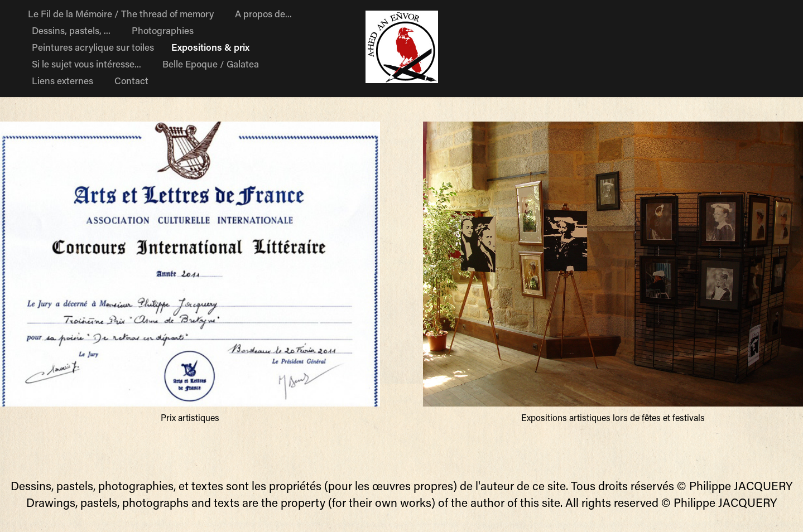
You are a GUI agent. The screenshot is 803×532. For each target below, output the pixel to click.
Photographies (163, 30)
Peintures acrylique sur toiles (93, 47)
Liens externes (62, 80)
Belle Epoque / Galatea (211, 64)
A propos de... (263, 13)
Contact (131, 80)
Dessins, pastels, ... (71, 30)
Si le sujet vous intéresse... (86, 64)
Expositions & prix (210, 47)
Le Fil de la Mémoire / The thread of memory (121, 13)
